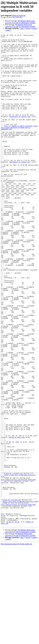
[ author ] (8, 30)
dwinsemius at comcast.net (20, 133)
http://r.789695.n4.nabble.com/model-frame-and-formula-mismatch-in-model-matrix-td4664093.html (19, 146)
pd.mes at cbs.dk (13, 619)
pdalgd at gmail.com (19, 15)
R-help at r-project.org (13, 561)
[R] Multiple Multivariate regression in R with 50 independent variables (20, 22)
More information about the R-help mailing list (16, 642)
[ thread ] (28, 28)
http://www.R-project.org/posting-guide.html (18, 569)
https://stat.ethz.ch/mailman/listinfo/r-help (20, 595)
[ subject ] (35, 28)
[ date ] (22, 28)
